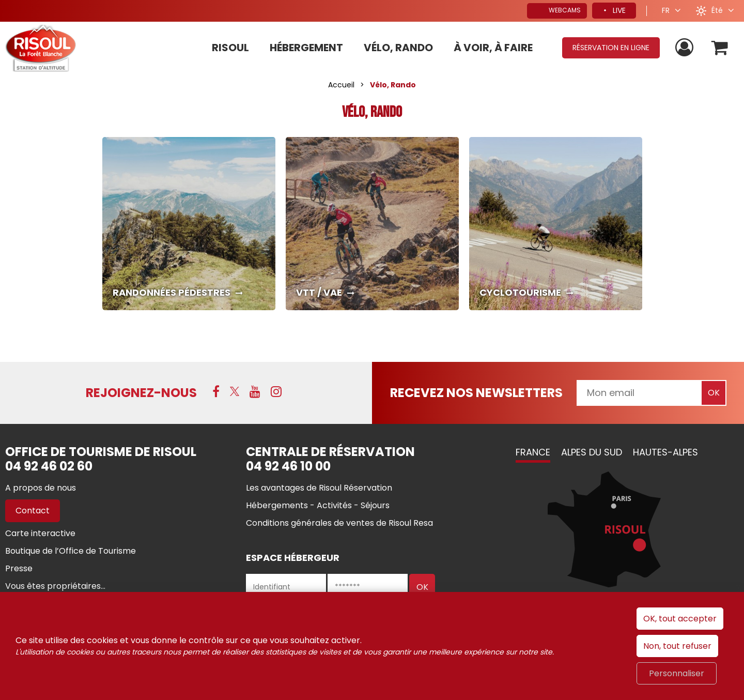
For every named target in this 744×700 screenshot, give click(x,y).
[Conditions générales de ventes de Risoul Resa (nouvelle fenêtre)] (339, 523)
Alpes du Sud (592, 452)
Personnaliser (677, 673)
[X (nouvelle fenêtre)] (235, 391)
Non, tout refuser (677, 646)
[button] (720, 48)
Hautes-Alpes (665, 452)
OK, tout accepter (680, 619)
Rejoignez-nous (141, 393)
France (533, 452)
